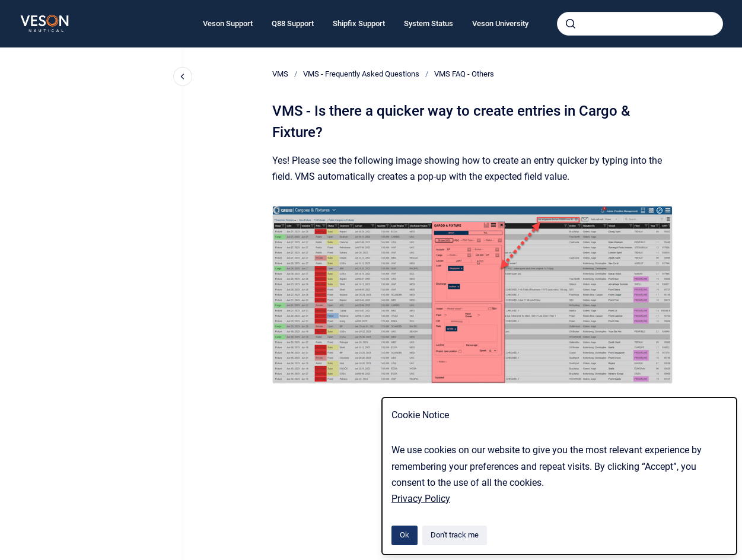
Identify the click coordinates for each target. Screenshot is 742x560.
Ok (405, 535)
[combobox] (640, 24)
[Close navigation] (183, 77)
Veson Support (228, 23)
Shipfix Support (359, 23)
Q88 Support (293, 23)
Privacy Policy (421, 499)
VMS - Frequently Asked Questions (361, 74)
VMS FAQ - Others (464, 74)
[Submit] (571, 24)
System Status (429, 23)
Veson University (500, 23)
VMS (280, 74)
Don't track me (455, 535)
